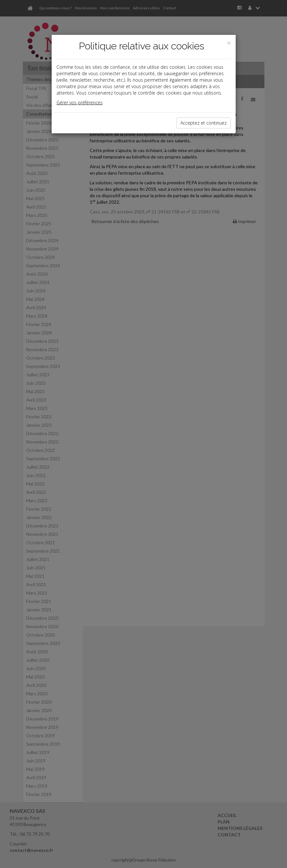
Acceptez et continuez (204, 123)
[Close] (229, 43)
